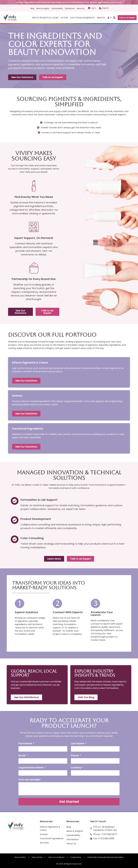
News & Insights (43, 8)
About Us (81, 8)
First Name (25, 744)
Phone (75, 756)
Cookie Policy (76, 857)
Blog (32, 8)
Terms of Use (37, 857)
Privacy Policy (20, 857)
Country (76, 768)
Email (22, 756)
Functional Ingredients (82, 18)
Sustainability (57, 8)
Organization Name (31, 768)
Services (101, 18)
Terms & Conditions (56, 857)
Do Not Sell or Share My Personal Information (105, 857)
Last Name (78, 744)
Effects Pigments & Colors (45, 18)
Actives (64, 18)
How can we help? (30, 780)
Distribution (70, 8)
